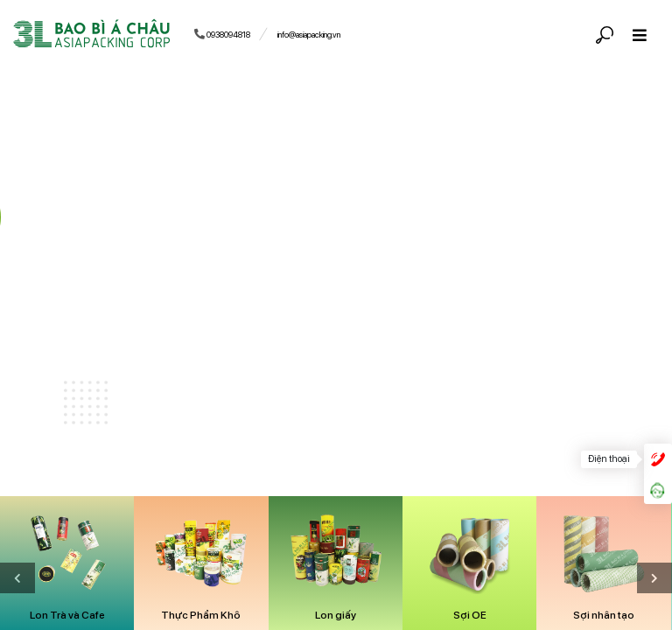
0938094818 (222, 34)
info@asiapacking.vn (309, 35)
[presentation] (654, 578)
